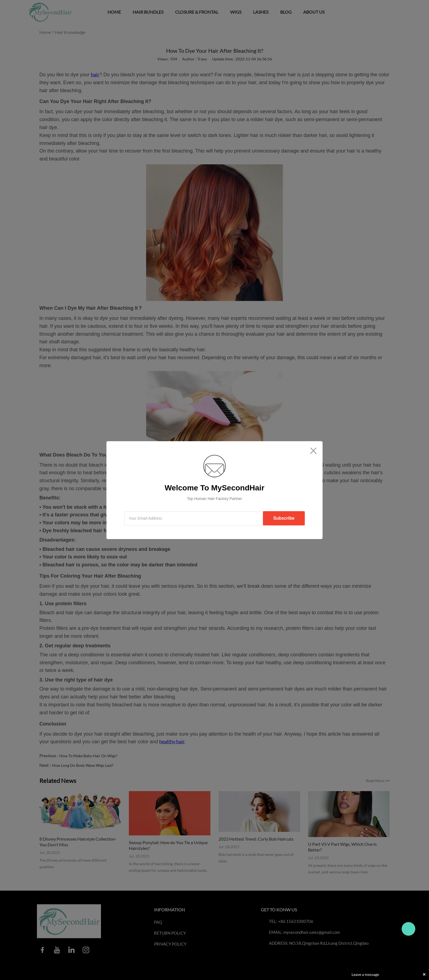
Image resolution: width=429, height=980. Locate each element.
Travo (408, 929)
